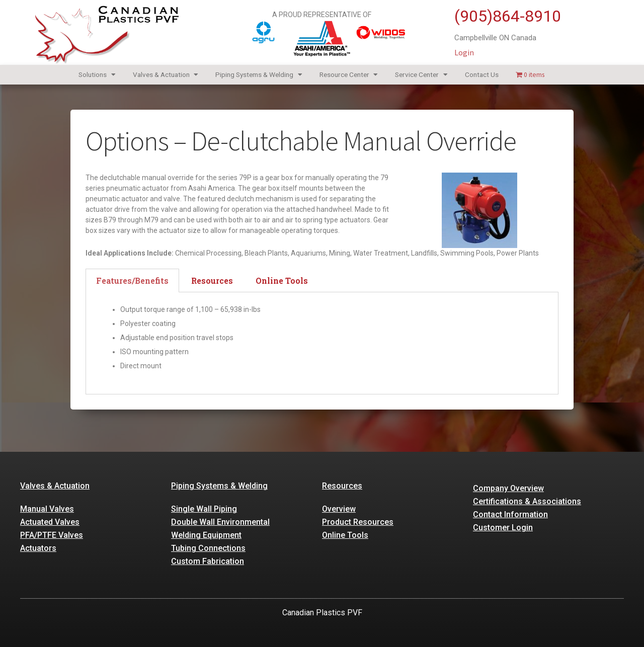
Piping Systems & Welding (259, 75)
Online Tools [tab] (282, 280)
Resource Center (349, 75)
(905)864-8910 (508, 16)
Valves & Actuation (166, 75)
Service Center (421, 75)
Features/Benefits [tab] (132, 280)
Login (464, 52)
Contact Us (482, 74)
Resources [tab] (212, 280)
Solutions (97, 75)
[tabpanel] (322, 344)
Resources (342, 486)
